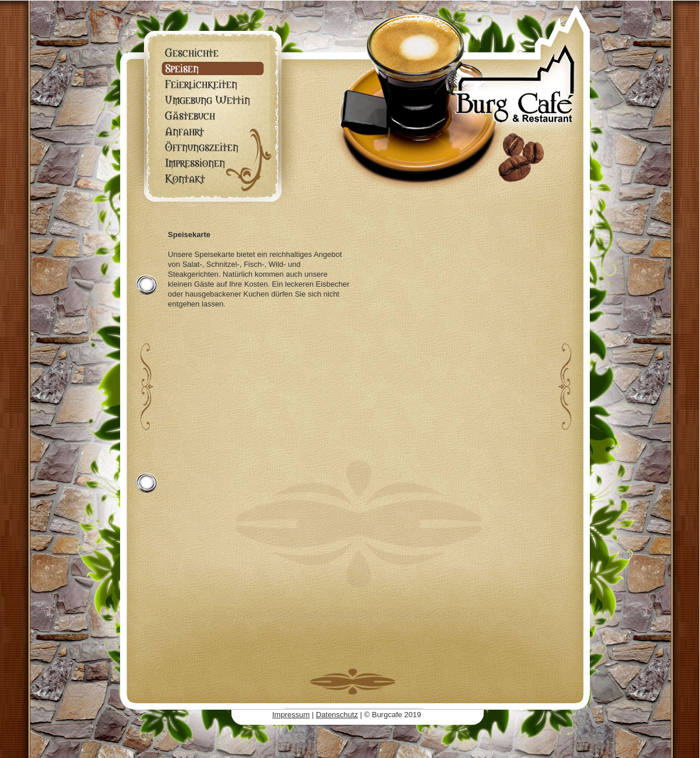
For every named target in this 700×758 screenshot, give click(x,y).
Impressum (291, 715)
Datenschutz (337, 715)
